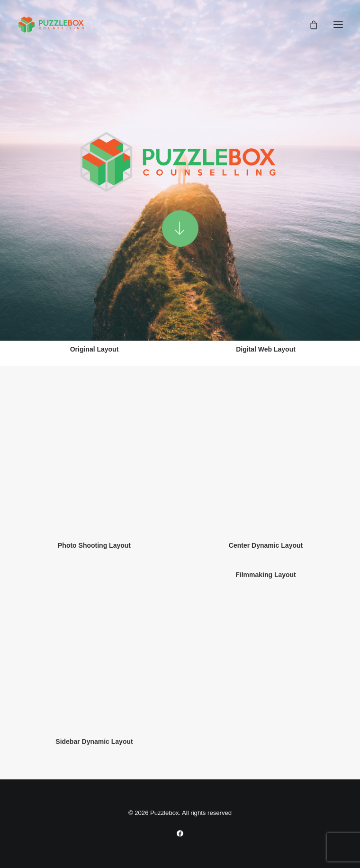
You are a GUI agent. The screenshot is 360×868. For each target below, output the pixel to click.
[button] (338, 25)
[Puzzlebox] (53, 25)
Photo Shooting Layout (94, 545)
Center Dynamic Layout (266, 545)
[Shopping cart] (309, 25)
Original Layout (94, 349)
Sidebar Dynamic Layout (94, 741)
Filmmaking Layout (266, 575)
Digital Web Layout (266, 349)
